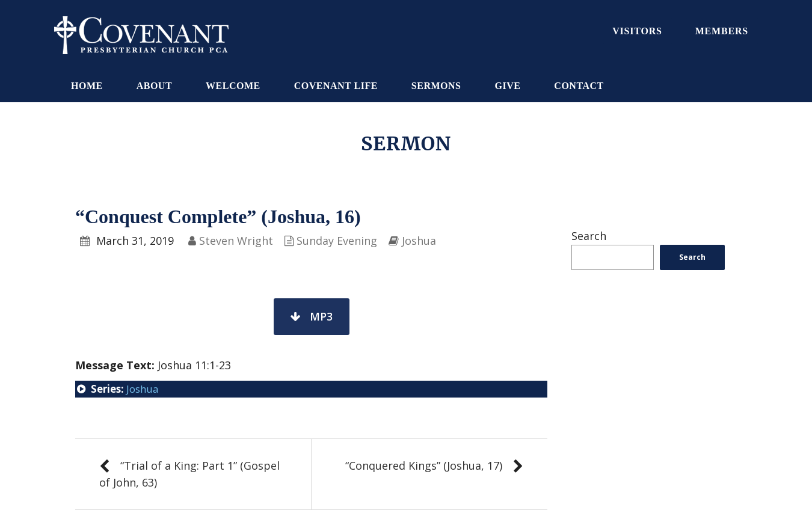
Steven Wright (236, 241)
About (154, 86)
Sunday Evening (337, 241)
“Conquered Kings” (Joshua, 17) (424, 465)
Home (87, 86)
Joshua (419, 241)
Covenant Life (336, 86)
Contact (579, 86)
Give (507, 86)
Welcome (233, 86)
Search (589, 236)
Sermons (436, 86)
